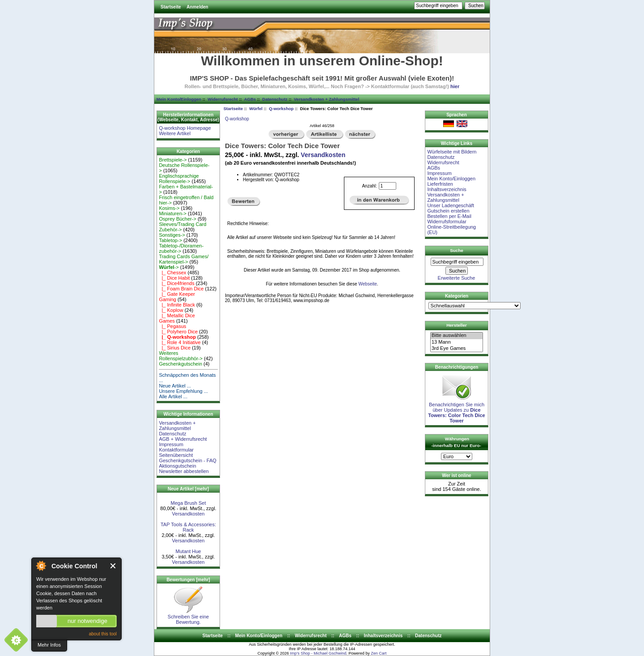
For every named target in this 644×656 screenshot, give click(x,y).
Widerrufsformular (447, 222)
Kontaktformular (176, 450)
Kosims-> (169, 208)
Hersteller (457, 325)
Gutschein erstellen (448, 211)
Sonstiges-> (172, 235)
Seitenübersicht (176, 455)
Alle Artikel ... (173, 396)
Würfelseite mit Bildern (452, 152)
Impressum (171, 444)
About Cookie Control (41, 566)
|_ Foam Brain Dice (181, 289)
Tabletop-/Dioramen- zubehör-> (181, 248)
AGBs (250, 99)
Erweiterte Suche (457, 278)
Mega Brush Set (189, 503)
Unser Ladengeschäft (451, 205)
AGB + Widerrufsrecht (183, 439)
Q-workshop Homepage (185, 128)
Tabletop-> (170, 240)
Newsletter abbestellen (184, 471)
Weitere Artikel (175, 133)
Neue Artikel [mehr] (188, 489)
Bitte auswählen (457, 336)
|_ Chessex (172, 273)
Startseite (171, 7)
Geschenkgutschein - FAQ (187, 460)
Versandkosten (189, 514)
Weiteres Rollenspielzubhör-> (181, 356)
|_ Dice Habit (174, 278)
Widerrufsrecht (222, 99)
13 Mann (457, 342)
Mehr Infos (49, 645)
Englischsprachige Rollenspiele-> (179, 179)
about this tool (103, 634)
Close (113, 566)
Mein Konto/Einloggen (179, 99)
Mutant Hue (189, 551)
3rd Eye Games (457, 349)
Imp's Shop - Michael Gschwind (318, 653)
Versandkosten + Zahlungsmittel (326, 99)
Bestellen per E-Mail (449, 216)
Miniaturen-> (172, 213)
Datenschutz (275, 99)
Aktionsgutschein (177, 466)
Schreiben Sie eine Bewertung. (188, 617)
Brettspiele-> (173, 160)
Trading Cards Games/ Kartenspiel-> (184, 259)
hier (455, 86)
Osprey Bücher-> (177, 219)
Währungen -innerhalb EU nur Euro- (456, 442)
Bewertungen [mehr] (188, 580)
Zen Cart (379, 653)
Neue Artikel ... (175, 386)
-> (169, 267)
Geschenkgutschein (180, 364)
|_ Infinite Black (177, 305)
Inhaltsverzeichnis (447, 189)
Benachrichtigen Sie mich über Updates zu (456, 410)
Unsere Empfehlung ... (183, 391)
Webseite (368, 284)
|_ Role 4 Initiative (180, 342)
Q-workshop (281, 109)
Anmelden (197, 7)
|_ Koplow (171, 310)
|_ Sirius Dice (175, 348)
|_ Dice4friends (176, 283)
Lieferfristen (440, 184)
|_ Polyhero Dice (178, 332)
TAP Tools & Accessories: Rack (188, 527)
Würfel (256, 109)
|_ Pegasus (172, 326)
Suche (457, 250)
